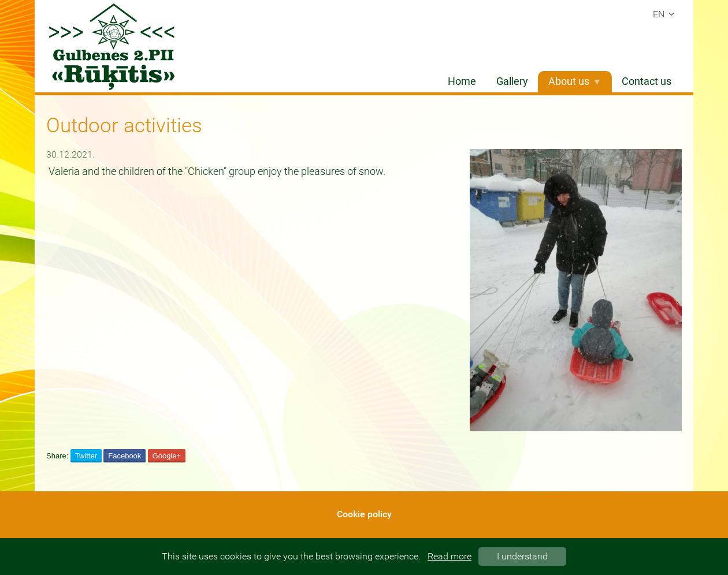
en (665, 14)
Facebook (125, 456)
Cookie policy (364, 514)
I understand (522, 556)
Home (462, 81)
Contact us (647, 81)
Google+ (167, 456)
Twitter (86, 456)
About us (575, 81)
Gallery (512, 81)
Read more (450, 556)
